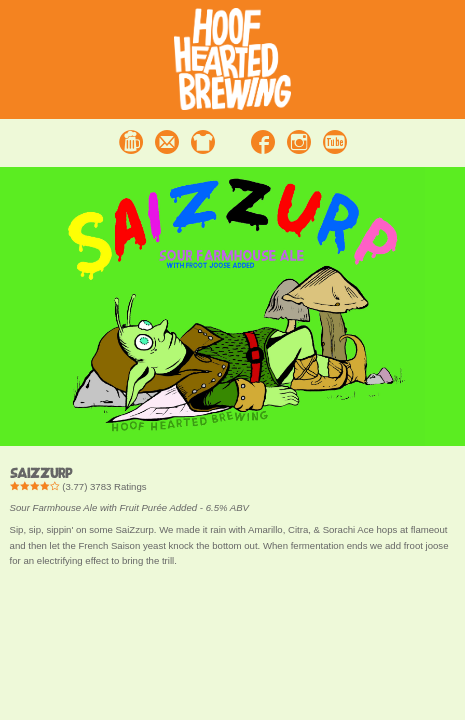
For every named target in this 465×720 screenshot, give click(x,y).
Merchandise (203, 142)
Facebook (263, 142)
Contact (167, 142)
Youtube (335, 142)
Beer (131, 142)
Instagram (299, 142)
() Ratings (78, 486)
